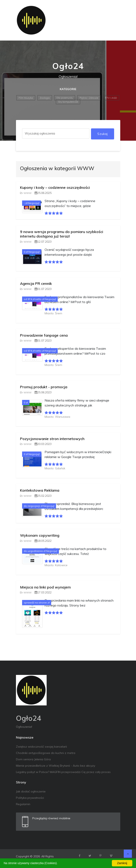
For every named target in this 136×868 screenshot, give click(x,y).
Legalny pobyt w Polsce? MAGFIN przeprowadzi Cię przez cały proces (63, 772)
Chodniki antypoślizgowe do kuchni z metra (46, 753)
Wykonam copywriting (40, 535)
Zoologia (45, 98)
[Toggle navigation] (115, 20)
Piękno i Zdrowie (89, 98)
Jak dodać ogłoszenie (31, 791)
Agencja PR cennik (36, 283)
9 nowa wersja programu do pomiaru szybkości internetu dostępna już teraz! (62, 234)
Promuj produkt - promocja (44, 387)
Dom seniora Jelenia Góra (33, 759)
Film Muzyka (26, 98)
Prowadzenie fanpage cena (44, 335)
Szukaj (103, 134)
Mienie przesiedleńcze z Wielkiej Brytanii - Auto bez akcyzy (56, 766)
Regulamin (23, 804)
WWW (26, 193)
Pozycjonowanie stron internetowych (52, 439)
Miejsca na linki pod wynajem (45, 587)
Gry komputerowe (68, 102)
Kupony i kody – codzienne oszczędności (55, 187)
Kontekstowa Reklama (40, 490)
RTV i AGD (111, 98)
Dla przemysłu (65, 98)
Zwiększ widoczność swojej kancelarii (41, 747)
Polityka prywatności (30, 798)
